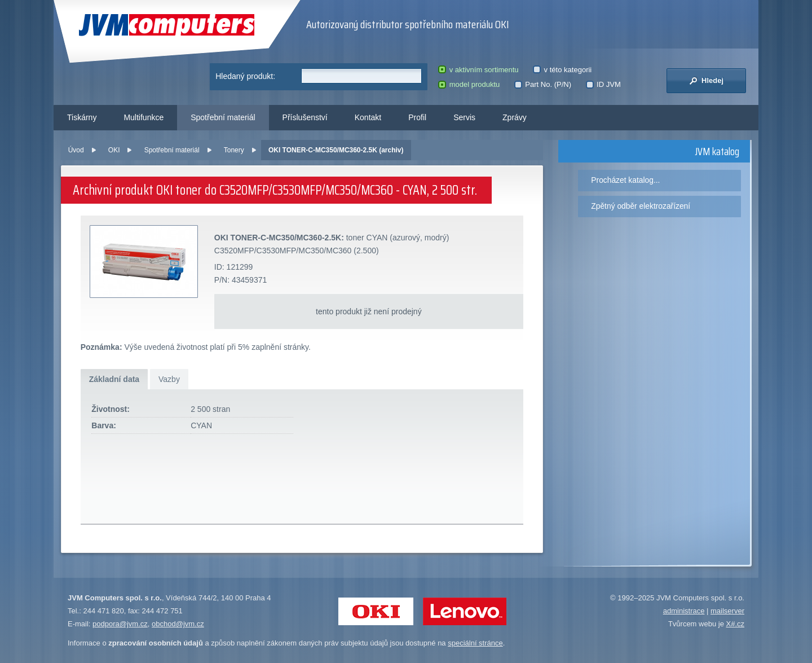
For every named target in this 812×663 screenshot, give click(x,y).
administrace (684, 611)
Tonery (234, 150)
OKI (114, 150)
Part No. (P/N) (543, 84)
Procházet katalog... (625, 180)
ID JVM (603, 84)
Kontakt (368, 117)
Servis (464, 117)
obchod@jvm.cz (178, 624)
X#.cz (735, 624)
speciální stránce (475, 643)
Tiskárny (82, 117)
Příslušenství (305, 117)
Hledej (706, 81)
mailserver (727, 611)
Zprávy (515, 117)
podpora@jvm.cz (120, 624)
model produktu (469, 84)
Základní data (114, 379)
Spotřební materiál (223, 117)
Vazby (169, 379)
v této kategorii (562, 70)
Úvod (76, 150)
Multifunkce (144, 117)
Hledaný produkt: (245, 76)
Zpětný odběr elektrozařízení (641, 206)
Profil (417, 117)
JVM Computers (167, 25)
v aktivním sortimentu (478, 70)
